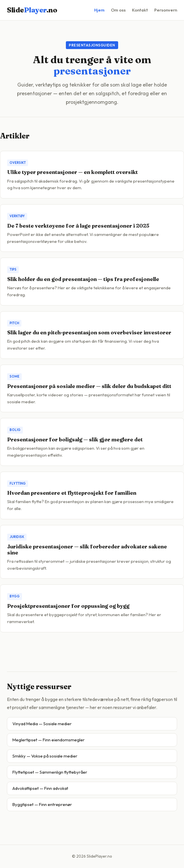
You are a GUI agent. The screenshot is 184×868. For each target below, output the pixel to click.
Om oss (118, 10)
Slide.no (32, 10)
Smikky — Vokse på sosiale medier (45, 756)
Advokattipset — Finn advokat (40, 788)
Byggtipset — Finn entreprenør (42, 804)
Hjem (99, 10)
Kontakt (140, 10)
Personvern (166, 10)
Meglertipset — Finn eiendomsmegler (49, 740)
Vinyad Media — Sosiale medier (42, 724)
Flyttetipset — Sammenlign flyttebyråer (50, 772)
